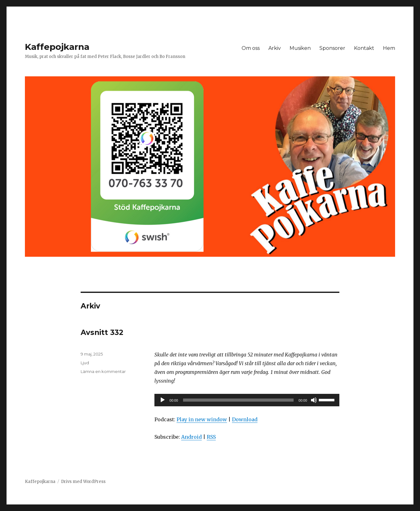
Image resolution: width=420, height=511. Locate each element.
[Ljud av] (314, 400)
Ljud (85, 363)
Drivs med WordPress (83, 482)
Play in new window (202, 419)
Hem (389, 48)
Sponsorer (332, 48)
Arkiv (275, 48)
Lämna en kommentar (103, 371)
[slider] (238, 400)
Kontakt (364, 48)
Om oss (251, 48)
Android (191, 437)
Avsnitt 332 (102, 332)
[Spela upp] (163, 400)
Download (245, 419)
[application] (247, 400)
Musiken (300, 48)
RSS (211, 437)
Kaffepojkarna (57, 47)
